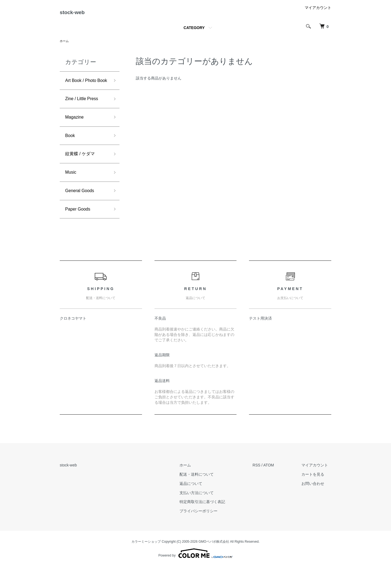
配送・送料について (206, 496)
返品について (200, 505)
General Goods (82, 211)
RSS (263, 487)
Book (71, 152)
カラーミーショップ (146, 563)
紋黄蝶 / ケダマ (82, 172)
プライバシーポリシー (208, 533)
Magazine (76, 133)
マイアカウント (318, 12)
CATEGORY (194, 32)
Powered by (195, 575)
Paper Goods (80, 230)
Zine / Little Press (84, 114)
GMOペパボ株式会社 (214, 563)
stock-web (78, 15)
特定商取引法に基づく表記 (212, 523)
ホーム (65, 46)
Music (72, 191)
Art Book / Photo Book (83, 90)
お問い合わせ (316, 505)
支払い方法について (206, 514)
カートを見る (316, 496)
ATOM (275, 487)
